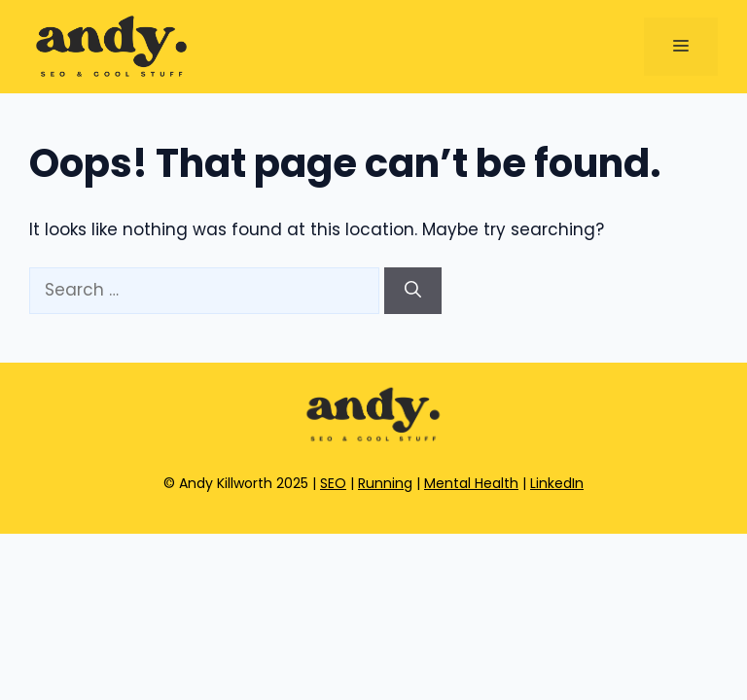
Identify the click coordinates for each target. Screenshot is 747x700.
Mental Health (471, 483)
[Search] (413, 291)
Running (385, 483)
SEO (333, 483)
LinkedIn (557, 483)
